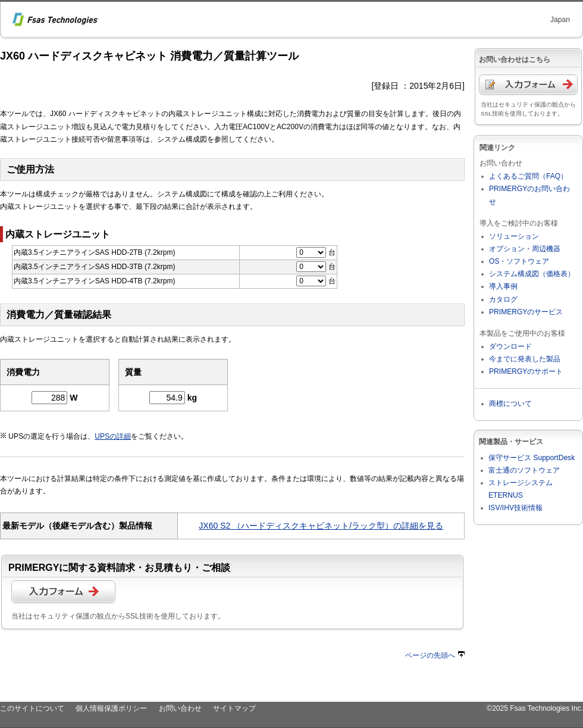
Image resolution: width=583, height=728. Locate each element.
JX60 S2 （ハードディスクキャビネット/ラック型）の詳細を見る (321, 526)
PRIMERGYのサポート (526, 371)
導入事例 (503, 286)
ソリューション (514, 236)
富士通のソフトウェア (524, 470)
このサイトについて (32, 708)
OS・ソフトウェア (519, 261)
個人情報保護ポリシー (111, 708)
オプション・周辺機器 (525, 249)
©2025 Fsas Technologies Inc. (535, 708)
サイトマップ (234, 708)
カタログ (503, 299)
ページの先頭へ (435, 655)
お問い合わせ (180, 708)
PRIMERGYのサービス (526, 312)
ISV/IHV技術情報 (515, 508)
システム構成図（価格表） (532, 274)
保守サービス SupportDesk (532, 458)
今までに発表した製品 (525, 359)
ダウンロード (510, 346)
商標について (510, 404)
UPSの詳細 (113, 436)
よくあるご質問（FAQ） (528, 176)
